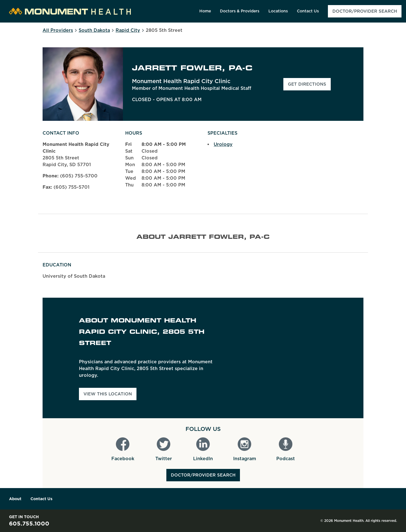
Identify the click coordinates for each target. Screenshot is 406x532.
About (15, 499)
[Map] (303, 358)
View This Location (108, 394)
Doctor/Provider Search (203, 475)
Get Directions (309, 86)
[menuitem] (205, 11)
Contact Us (41, 499)
